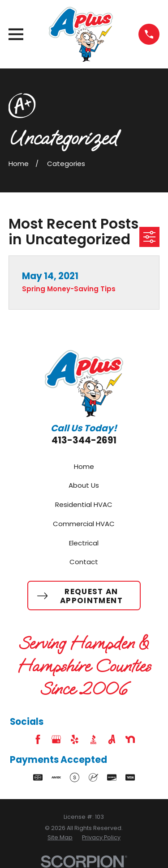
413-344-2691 (84, 440)
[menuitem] (60, 838)
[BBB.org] (93, 739)
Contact (84, 562)
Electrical (84, 543)
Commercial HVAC (84, 524)
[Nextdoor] (130, 739)
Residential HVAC (84, 504)
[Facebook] (38, 739)
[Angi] (112, 739)
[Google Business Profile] (56, 739)
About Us (84, 485)
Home (84, 466)
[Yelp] (75, 739)
